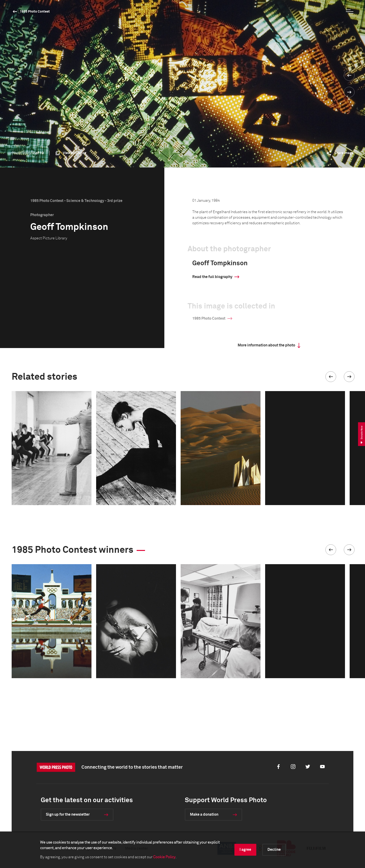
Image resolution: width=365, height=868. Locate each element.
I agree (245, 850)
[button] (331, 377)
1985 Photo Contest (35, 12)
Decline (274, 850)
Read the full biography (212, 277)
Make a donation (204, 814)
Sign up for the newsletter (68, 814)
